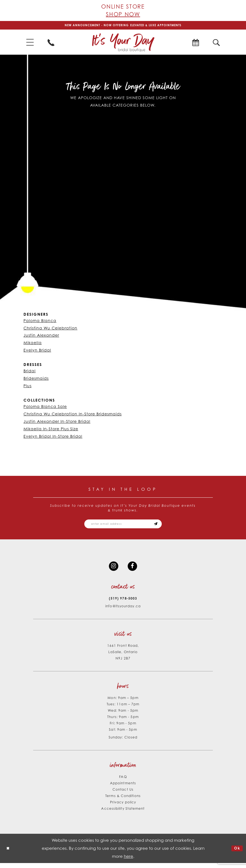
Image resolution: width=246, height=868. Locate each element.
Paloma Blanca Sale (45, 408)
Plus (28, 387)
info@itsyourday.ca (123, 611)
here (129, 861)
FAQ (123, 781)
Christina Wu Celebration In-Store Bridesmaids (73, 415)
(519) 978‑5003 (123, 603)
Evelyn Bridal (37, 352)
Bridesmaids (36, 380)
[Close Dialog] (9, 853)
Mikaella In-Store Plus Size (51, 430)
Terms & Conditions (123, 800)
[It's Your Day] (123, 44)
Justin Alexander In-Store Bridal (57, 423)
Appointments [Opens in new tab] (123, 788)
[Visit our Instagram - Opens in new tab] (113, 570)
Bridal (30, 372)
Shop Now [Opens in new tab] (123, 14)
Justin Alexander (41, 337)
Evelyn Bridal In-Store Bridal (53, 438)
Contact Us (123, 794)
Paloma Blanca (40, 322)
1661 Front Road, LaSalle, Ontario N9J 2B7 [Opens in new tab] (123, 657)
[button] (30, 44)
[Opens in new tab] (196, 44)
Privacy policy (123, 807)
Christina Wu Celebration (50, 329)
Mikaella (33, 344)
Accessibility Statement (123, 813)
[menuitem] (30, 44)
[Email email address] (123, 526)
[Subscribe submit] (162, 526)
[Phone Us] (51, 44)
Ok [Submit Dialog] (236, 853)
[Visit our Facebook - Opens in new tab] (133, 570)
